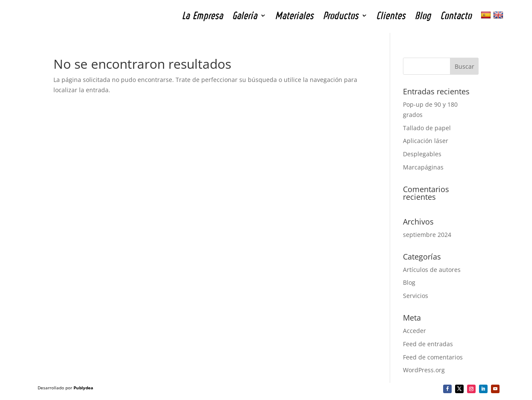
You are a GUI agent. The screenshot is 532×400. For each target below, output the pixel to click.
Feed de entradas (428, 344)
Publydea (83, 388)
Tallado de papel (427, 128)
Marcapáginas (423, 167)
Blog (409, 282)
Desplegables (422, 154)
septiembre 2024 (427, 235)
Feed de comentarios (433, 357)
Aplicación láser (426, 141)
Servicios (416, 296)
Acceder (414, 331)
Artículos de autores (432, 270)
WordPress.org (424, 370)
